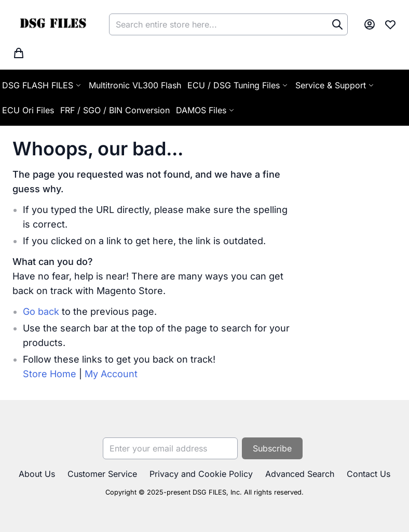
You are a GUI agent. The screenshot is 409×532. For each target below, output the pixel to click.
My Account (111, 374)
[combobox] (228, 24)
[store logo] (53, 24)
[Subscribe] (272, 448)
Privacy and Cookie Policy (201, 474)
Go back (41, 311)
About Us (37, 474)
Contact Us (369, 474)
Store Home (50, 374)
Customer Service (102, 474)
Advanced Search (300, 474)
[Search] (337, 24)
